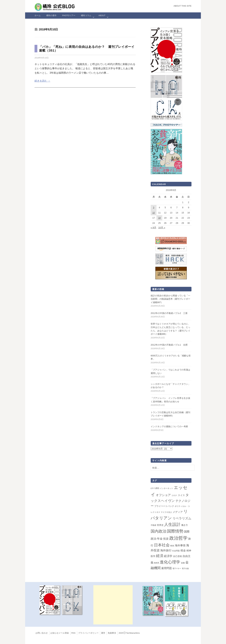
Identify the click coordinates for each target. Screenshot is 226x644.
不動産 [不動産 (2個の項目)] (153, 525)
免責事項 (112, 633)
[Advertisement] (113, 605)
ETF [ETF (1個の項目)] (152, 488)
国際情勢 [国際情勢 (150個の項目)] (175, 531)
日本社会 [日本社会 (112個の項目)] (162, 545)
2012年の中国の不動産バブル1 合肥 (169, 345)
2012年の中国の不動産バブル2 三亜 (169, 313)
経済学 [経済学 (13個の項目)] (168, 556)
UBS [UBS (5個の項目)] (157, 488)
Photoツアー (69, 15)
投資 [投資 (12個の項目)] (166, 539)
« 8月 (153, 227)
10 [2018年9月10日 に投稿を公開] (154, 213)
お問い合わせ (42, 633)
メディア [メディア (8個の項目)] (178, 512)
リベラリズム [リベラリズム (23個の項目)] (182, 518)
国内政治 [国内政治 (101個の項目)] (159, 531)
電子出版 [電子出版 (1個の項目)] (185, 568)
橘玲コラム (86, 15)
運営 (103, 633)
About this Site (183, 6)
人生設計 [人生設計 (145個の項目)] (172, 524)
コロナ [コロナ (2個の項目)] (174, 495)
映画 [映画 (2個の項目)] (172, 546)
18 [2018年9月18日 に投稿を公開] (159, 218)
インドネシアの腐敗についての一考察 (169, 426)
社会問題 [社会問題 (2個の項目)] (176, 551)
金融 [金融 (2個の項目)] (183, 563)
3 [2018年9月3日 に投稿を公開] (154, 208)
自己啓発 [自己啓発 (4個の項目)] (178, 556)
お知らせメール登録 (60, 633)
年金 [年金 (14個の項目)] (160, 539)
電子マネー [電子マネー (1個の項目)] (177, 568)
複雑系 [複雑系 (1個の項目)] (157, 563)
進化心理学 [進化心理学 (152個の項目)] (170, 562)
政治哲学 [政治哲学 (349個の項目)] (178, 538)
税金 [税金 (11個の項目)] (183, 550)
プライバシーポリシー (88, 633)
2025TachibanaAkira (129, 633)
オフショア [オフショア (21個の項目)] (163, 495)
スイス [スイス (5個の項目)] (181, 495)
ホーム (38, 15)
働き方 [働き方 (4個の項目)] (185, 525)
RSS (73, 633)
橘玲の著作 (51, 15)
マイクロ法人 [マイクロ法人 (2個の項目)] (166, 512)
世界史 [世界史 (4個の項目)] (160, 525)
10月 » (162, 227)
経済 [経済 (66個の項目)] (160, 556)
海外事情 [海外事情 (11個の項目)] (180, 545)
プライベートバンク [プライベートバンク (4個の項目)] (164, 506)
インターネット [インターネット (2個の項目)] (167, 488)
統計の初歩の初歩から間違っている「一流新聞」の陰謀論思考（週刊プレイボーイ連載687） (170, 299)
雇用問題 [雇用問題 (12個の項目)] (167, 568)
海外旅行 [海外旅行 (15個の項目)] (166, 550)
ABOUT (102, 15)
